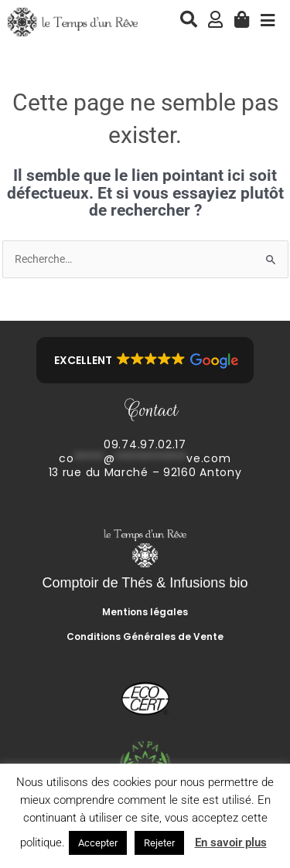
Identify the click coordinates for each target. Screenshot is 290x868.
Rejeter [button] (159, 843)
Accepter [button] (98, 843)
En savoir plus (231, 842)
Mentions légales (145, 612)
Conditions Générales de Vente (145, 637)
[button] (145, 360)
